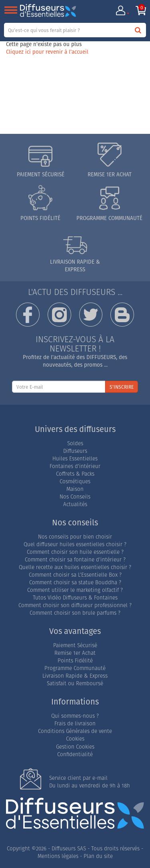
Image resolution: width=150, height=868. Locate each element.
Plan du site (98, 856)
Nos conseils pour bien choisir (75, 537)
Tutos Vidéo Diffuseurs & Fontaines (75, 598)
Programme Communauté (75, 668)
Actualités (75, 504)
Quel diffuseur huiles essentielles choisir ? (75, 544)
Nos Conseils (75, 497)
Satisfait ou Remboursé (75, 683)
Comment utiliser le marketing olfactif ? (75, 590)
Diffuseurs (75, 451)
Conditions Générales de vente (75, 731)
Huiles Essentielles (75, 459)
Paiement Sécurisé (75, 645)
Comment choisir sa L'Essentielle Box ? (75, 575)
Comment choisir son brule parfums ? (75, 613)
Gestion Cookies (75, 747)
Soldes (75, 443)
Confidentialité (75, 754)
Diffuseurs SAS (69, 849)
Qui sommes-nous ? (75, 716)
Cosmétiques (75, 481)
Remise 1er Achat (75, 653)
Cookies (75, 739)
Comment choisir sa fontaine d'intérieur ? (75, 560)
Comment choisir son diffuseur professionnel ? (75, 605)
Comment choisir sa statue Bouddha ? (75, 582)
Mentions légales (58, 856)
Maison (75, 489)
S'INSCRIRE (122, 387)
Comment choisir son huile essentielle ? (75, 552)
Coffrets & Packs (75, 474)
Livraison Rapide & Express (75, 676)
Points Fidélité (75, 661)
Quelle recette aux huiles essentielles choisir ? (75, 567)
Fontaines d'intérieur (75, 466)
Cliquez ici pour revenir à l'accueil (47, 52)
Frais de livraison (75, 724)
